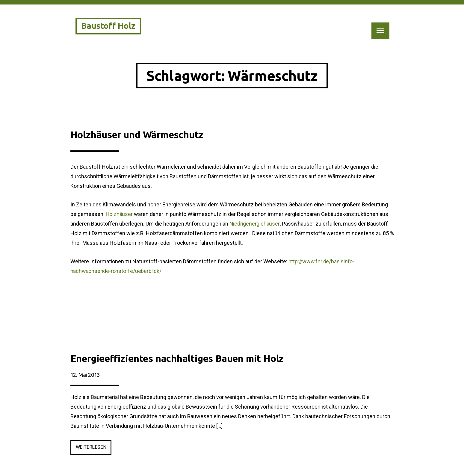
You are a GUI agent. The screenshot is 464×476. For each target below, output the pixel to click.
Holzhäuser (119, 214)
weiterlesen (94, 448)
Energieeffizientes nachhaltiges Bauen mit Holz (177, 358)
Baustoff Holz (108, 26)
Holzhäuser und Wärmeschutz (137, 135)
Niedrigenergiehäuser (255, 224)
